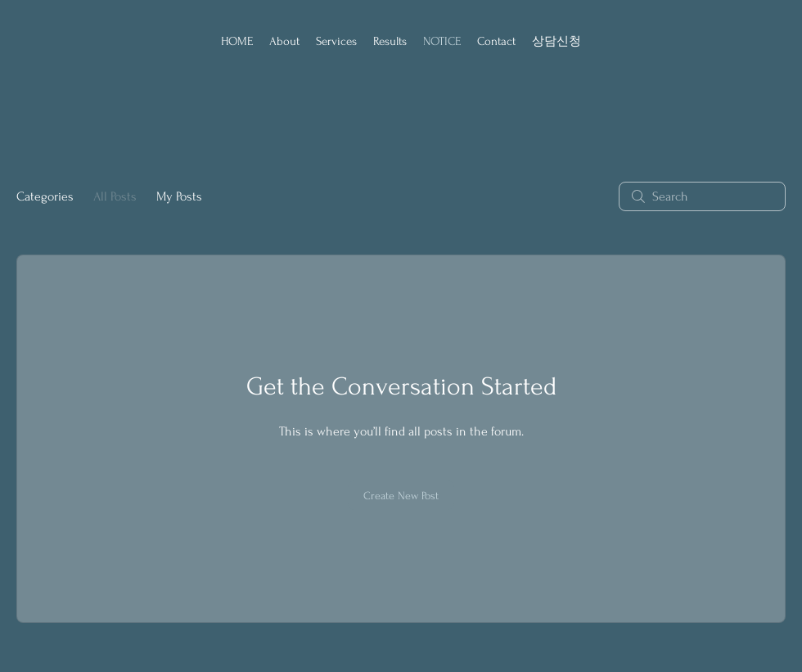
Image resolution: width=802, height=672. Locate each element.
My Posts (179, 196)
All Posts (115, 196)
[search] (702, 196)
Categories (45, 196)
